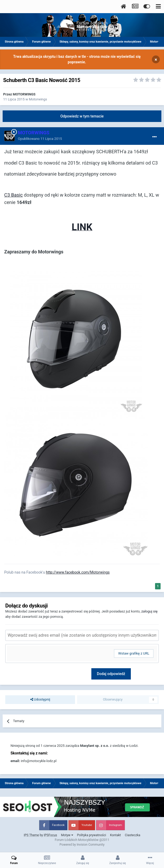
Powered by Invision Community (82, 845)
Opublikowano (40, 139)
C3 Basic (13, 195)
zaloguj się (150, 611)
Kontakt (115, 835)
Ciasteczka (133, 835)
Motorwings (38, 99)
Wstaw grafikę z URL (134, 653)
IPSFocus (50, 835)
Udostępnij (40, 699)
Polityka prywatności (92, 835)
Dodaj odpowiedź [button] (111, 674)
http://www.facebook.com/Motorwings (78, 572)
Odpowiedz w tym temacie (82, 116)
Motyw (67, 835)
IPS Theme (31, 835)
